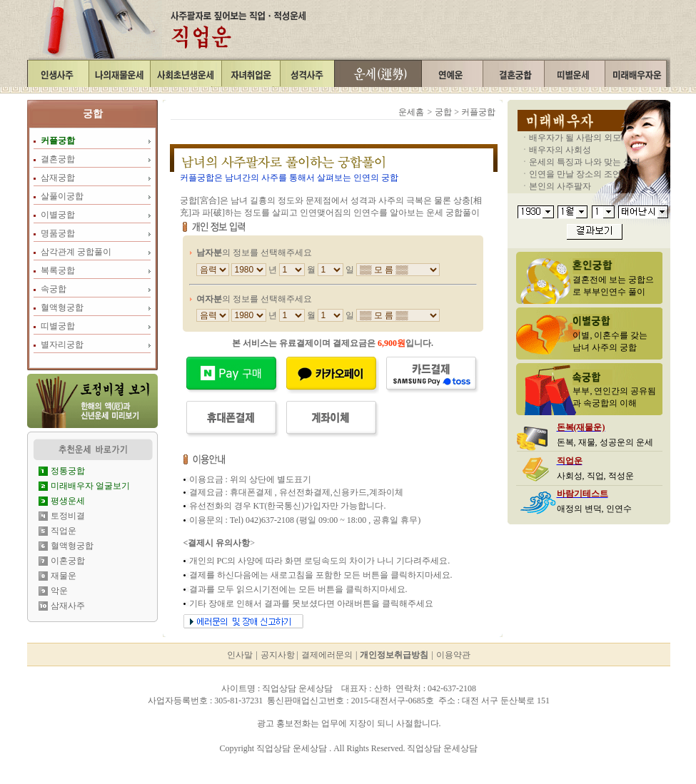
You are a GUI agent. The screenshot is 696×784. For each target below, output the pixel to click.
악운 (59, 591)
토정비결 (68, 516)
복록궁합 (58, 270)
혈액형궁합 (62, 307)
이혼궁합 (68, 561)
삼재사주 (68, 606)
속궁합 (54, 289)
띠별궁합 (58, 326)
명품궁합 (58, 233)
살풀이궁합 (62, 196)
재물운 (64, 576)
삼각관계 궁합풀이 (76, 252)
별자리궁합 (62, 345)
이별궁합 (58, 215)
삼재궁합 (58, 178)
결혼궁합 (58, 159)
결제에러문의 (327, 655)
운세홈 (411, 112)
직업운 (64, 531)
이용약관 (453, 655)
